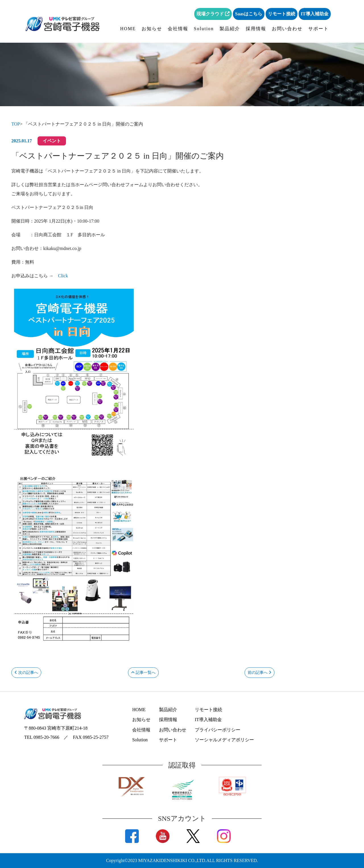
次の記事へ (26, 673)
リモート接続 (282, 14)
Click (63, 276)
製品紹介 (230, 29)
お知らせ (152, 29)
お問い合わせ (287, 29)
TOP (16, 124)
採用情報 (256, 29)
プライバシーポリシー (218, 730)
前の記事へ (259, 673)
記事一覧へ (143, 673)
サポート (318, 29)
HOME (128, 29)
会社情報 (178, 29)
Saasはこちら (249, 14)
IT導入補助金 (315, 14)
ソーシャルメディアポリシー (224, 740)
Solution (204, 29)
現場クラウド (213, 14)
